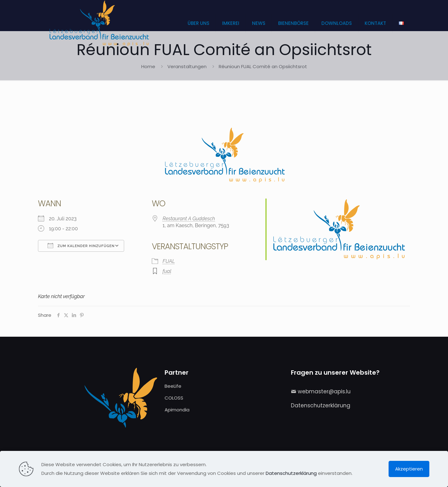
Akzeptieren (409, 469)
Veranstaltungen (187, 66)
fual (167, 271)
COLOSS (174, 398)
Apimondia (177, 410)
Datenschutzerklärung (321, 405)
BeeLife (173, 386)
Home (148, 66)
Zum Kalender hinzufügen (81, 246)
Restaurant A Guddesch (189, 219)
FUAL (169, 261)
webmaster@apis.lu (324, 391)
